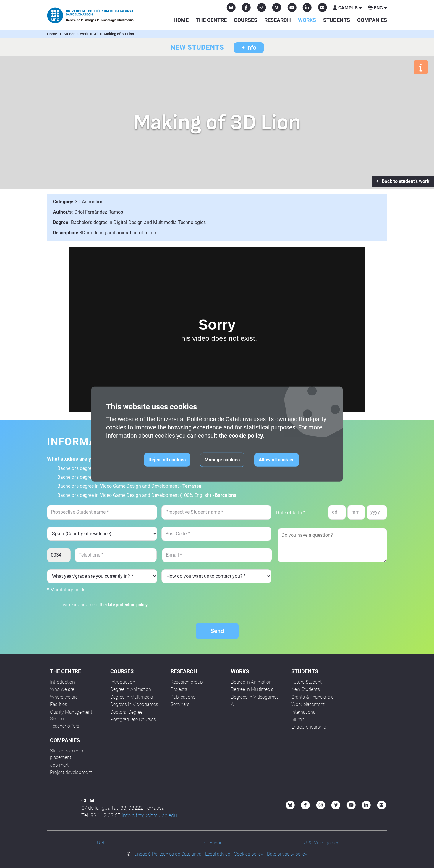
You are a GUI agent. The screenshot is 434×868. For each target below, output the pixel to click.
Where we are (64, 697)
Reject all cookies (167, 460)
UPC (102, 843)
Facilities (59, 704)
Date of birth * (291, 513)
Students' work (76, 34)
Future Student (306, 682)
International (304, 712)
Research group (187, 682)
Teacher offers (65, 726)
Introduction (62, 682)
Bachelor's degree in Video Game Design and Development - (129, 486)
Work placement (308, 704)
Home (181, 20)
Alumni (298, 719)
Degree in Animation (131, 689)
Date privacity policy (287, 854)
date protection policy (127, 605)
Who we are (62, 689)
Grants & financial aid (312, 697)
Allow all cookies (277, 460)
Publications (183, 697)
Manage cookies (222, 460)
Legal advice (218, 854)
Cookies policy (248, 854)
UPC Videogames (322, 843)
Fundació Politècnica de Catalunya (167, 854)
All (97, 34)
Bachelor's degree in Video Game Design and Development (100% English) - (147, 495)
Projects (179, 689)
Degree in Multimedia (132, 697)
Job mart (59, 765)
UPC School (211, 843)
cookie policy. (247, 436)
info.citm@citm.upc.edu (149, 815)
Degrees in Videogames (134, 704)
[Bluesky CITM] (231, 7)
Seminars (180, 704)
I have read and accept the (102, 605)
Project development (71, 772)
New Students (306, 689)
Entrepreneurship (309, 727)
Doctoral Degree (126, 712)
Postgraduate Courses (133, 719)
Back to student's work (403, 181)
